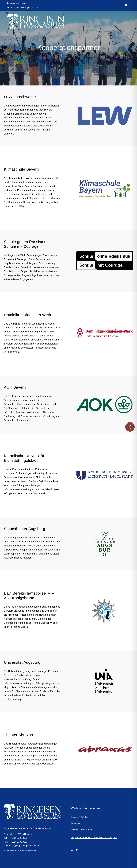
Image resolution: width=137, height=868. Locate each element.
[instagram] (77, 852)
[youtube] (72, 852)
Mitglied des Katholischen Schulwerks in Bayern (94, 839)
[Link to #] (127, 21)
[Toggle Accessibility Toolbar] (130, 427)
